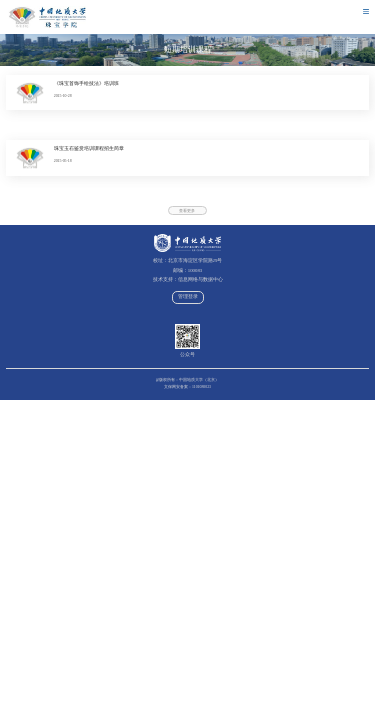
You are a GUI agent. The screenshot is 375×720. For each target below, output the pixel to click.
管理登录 (188, 296)
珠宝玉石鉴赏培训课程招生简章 (89, 148)
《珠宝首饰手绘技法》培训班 (86, 83)
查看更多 (187, 211)
